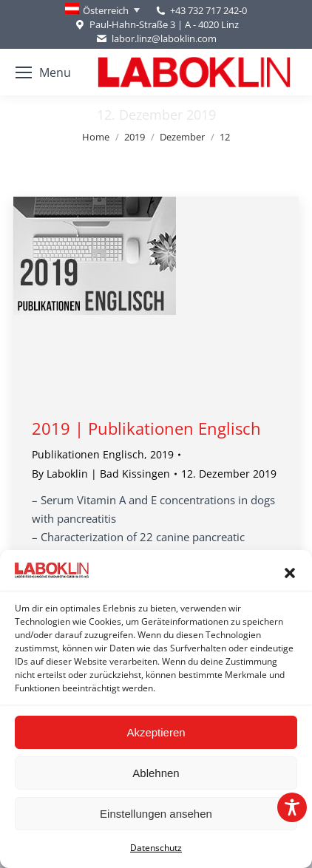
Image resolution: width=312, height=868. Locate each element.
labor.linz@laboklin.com (156, 39)
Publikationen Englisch (88, 454)
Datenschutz (156, 848)
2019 (162, 454)
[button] (290, 573)
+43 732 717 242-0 (208, 10)
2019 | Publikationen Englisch (146, 428)
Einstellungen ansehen (156, 814)
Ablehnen (156, 773)
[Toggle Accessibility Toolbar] (292, 807)
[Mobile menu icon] (43, 72)
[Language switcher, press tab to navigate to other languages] (102, 10)
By (101, 474)
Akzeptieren (156, 732)
